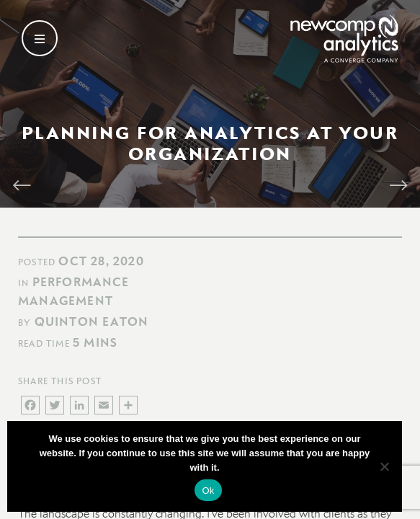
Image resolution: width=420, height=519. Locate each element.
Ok (208, 491)
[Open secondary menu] (40, 38)
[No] (384, 466)
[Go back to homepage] (344, 39)
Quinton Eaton (92, 321)
